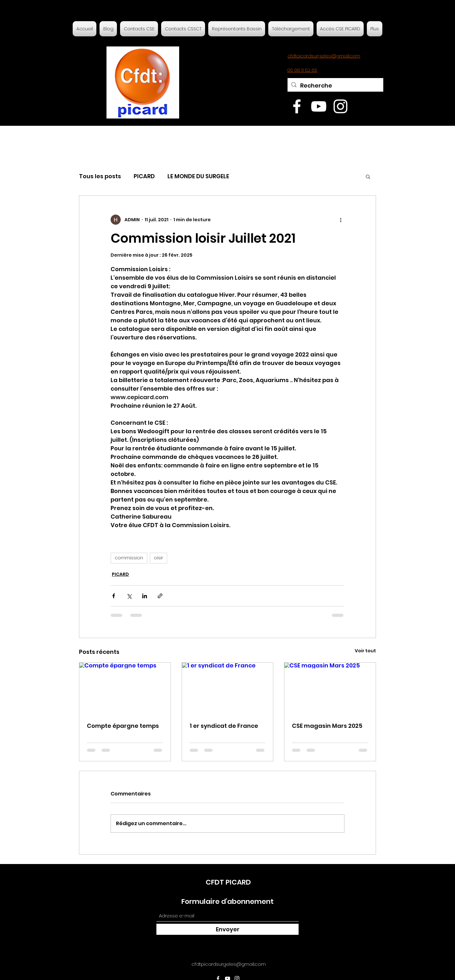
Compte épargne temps (123, 726)
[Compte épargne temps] (125, 688)
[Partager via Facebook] (114, 596)
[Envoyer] (227, 929)
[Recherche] (335, 86)
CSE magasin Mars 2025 (327, 726)
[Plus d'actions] (341, 220)
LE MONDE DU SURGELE (198, 176)
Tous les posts (100, 176)
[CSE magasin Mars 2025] (330, 688)
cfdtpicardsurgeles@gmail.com (229, 964)
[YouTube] (319, 106)
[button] (368, 176)
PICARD (144, 176)
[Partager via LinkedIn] (145, 596)
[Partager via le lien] (160, 596)
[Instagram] (340, 106)
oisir (158, 558)
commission (129, 558)
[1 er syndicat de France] (228, 688)
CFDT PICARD (228, 882)
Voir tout (365, 651)
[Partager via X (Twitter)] (129, 596)
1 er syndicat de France (224, 726)
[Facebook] (297, 106)
